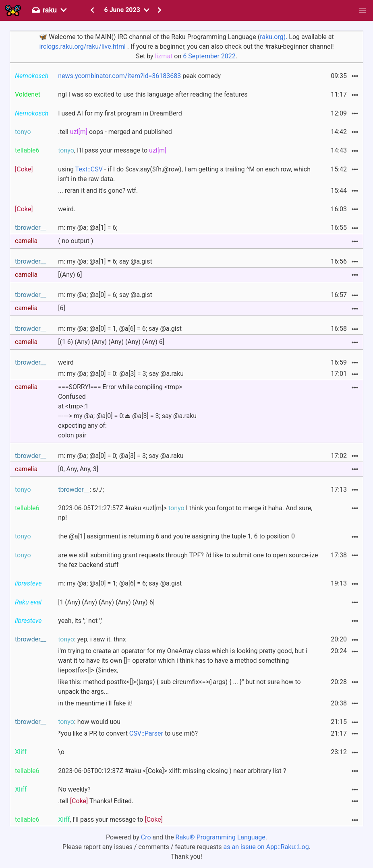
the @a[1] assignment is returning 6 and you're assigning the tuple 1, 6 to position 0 (176, 536)
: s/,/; (81, 490)
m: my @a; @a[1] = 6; (88, 228)
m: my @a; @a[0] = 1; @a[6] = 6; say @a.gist (120, 583)
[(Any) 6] (70, 275)
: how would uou (89, 722)
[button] (363, 10)
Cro (146, 837)
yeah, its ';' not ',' (80, 621)
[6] (61, 308)
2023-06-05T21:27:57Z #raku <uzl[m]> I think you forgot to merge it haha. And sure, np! (185, 513)
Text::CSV (89, 169)
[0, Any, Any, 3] (78, 469)
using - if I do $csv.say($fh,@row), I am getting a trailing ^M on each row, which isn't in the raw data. (184, 174)
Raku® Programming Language (221, 837)
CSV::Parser (146, 733)
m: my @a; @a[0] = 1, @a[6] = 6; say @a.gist (120, 329)
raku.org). (274, 37)
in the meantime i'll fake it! (95, 703)
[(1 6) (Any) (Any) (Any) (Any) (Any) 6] (111, 342)
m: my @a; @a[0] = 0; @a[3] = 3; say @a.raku (121, 456)
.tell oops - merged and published (115, 132)
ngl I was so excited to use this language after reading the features (153, 94)
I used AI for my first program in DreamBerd (120, 113)
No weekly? (74, 789)
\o (61, 752)
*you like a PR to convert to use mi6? (128, 733)
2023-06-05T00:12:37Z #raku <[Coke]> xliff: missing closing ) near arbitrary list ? (172, 771)
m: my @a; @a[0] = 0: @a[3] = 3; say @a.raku (121, 374)
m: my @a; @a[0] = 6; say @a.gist (105, 295)
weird (66, 362)
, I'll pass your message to (112, 150)
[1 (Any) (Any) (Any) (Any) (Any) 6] (106, 602)
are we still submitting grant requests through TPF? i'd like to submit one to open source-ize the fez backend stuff (188, 560)
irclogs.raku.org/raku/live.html (82, 46)
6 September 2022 (209, 56)
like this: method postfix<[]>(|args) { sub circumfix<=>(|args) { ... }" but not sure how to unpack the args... (179, 687)
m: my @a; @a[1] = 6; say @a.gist (105, 261)
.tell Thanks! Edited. (96, 801)
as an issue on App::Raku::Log (266, 847)
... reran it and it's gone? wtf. (98, 191)
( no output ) (76, 241)
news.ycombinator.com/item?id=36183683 (119, 76)
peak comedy (139, 76)
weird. (67, 209)
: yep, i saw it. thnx (92, 639)
